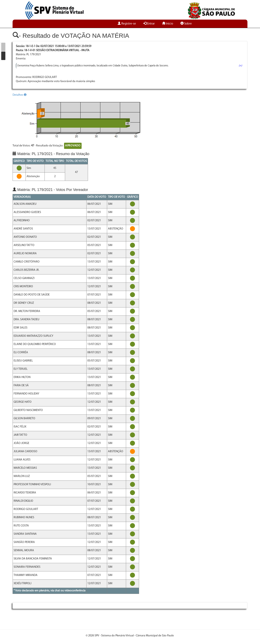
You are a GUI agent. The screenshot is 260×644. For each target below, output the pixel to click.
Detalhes (19, 95)
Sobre (186, 24)
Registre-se (127, 24)
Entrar (149, 24)
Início (168, 24)
